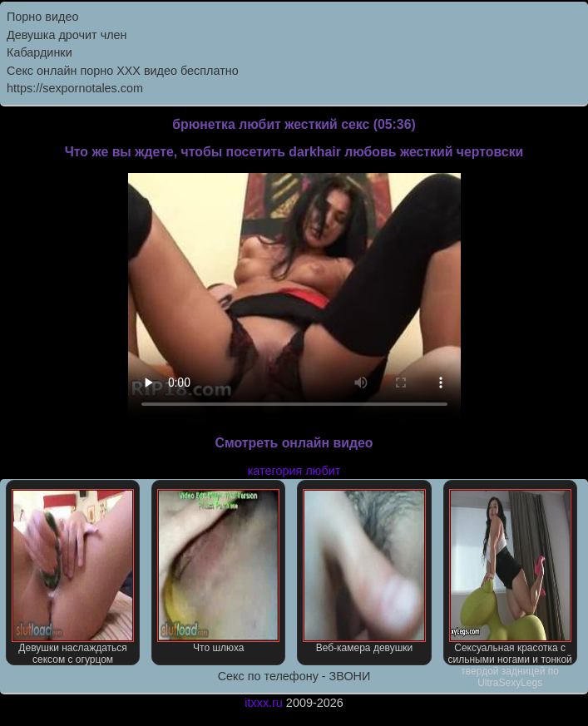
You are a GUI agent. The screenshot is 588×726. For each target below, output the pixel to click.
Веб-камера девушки (364, 571)
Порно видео (42, 17)
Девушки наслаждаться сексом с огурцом (73, 577)
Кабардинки (40, 52)
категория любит (294, 471)
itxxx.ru (264, 703)
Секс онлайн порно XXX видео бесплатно (123, 71)
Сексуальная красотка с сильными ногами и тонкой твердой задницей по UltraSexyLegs (509, 577)
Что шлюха (218, 571)
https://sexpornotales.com (75, 88)
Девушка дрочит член (67, 35)
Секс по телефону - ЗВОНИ (294, 676)
